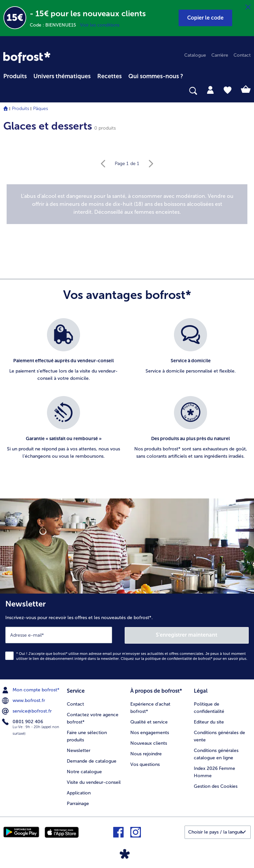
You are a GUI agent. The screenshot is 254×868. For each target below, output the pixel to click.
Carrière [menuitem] (220, 55)
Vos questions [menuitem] (145, 764)
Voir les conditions (100, 25)
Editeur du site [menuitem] (209, 722)
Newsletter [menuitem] (79, 750)
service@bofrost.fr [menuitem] (27, 711)
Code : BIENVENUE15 (55, 25)
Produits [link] (15, 76)
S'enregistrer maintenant (187, 635)
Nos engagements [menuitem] (150, 732)
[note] (127, 204)
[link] (27, 57)
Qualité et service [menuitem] (149, 722)
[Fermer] (248, 7)
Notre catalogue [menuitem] (84, 771)
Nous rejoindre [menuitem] (146, 753)
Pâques (41, 109)
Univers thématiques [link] (62, 76)
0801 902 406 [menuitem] (23, 722)
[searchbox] (8, 91)
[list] (127, 396)
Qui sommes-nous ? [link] (156, 76)
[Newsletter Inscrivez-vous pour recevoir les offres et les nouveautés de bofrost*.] (127, 636)
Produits (21, 109)
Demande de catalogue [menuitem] (92, 761)
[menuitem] (15, 75)
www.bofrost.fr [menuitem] (24, 700)
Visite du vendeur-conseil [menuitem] (94, 782)
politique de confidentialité (169, 658)
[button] (205, 18)
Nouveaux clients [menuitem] (149, 743)
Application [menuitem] (79, 793)
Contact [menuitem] (242, 55)
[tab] (210, 89)
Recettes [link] (109, 76)
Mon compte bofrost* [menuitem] (31, 690)
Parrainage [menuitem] (78, 803)
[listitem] (63, 354)
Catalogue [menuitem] (195, 55)
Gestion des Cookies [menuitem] (216, 786)
